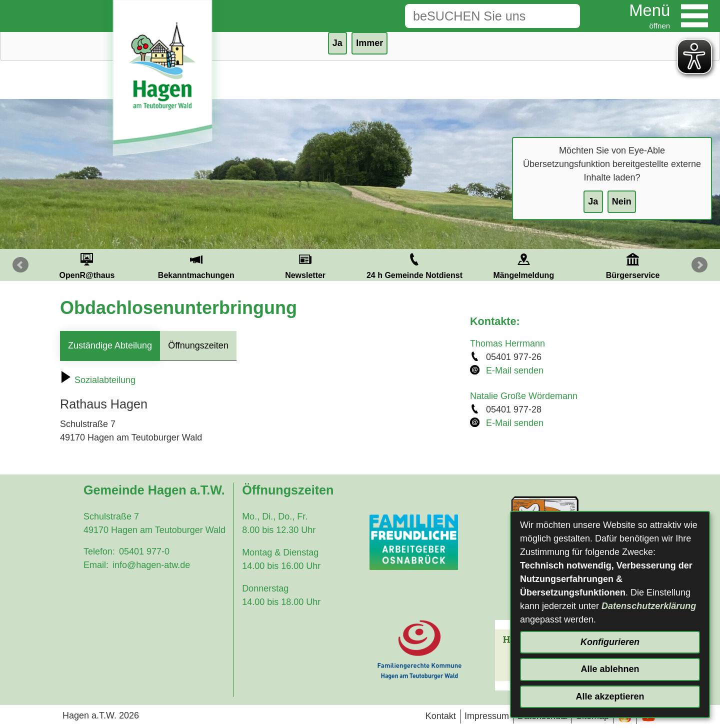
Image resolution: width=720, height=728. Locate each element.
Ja (593, 201)
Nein (622, 201)
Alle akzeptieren (610, 696)
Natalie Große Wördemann (524, 396)
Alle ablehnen (610, 669)
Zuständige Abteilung (110, 345)
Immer (369, 43)
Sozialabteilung (98, 380)
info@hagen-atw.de (151, 565)
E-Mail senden (515, 370)
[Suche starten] (564, 16)
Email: (96, 565)
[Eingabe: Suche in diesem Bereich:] (477, 16)
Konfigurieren (610, 642)
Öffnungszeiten (198, 345)
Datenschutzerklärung (649, 606)
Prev (20, 265)
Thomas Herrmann (507, 343)
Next (699, 265)
